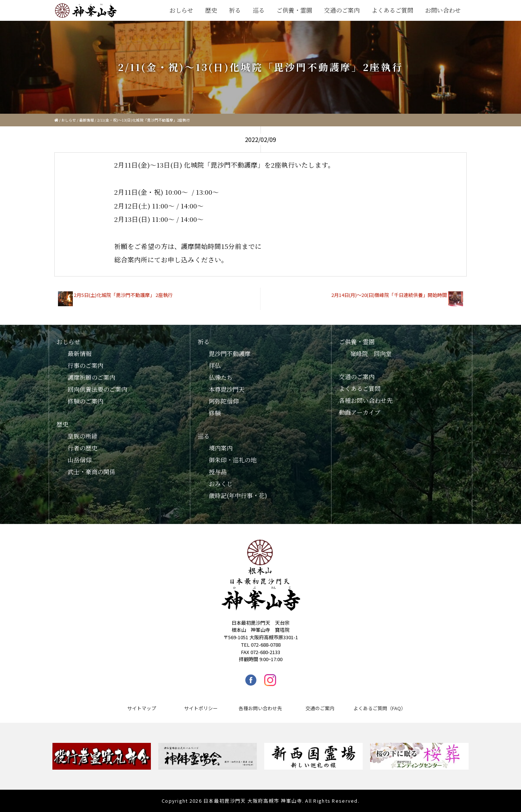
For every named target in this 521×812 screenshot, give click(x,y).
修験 (215, 413)
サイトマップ (142, 708)
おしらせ (181, 10)
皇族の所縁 (82, 436)
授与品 (218, 472)
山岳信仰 (80, 460)
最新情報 (87, 120)
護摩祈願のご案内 (91, 377)
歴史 (211, 10)
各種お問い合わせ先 (366, 400)
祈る (235, 10)
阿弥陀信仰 (224, 401)
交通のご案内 (342, 10)
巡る (259, 10)
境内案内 (221, 448)
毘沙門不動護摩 (230, 354)
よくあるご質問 (392, 10)
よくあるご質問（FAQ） (380, 708)
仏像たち (221, 377)
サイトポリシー (201, 708)
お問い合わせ (443, 10)
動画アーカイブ (360, 412)
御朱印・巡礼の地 (233, 460)
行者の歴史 (82, 448)
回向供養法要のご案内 (97, 389)
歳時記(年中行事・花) (238, 496)
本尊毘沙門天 (227, 389)
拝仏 (215, 365)
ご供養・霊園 (294, 10)
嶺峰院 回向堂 (371, 354)
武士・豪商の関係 (91, 472)
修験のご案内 (85, 401)
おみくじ (221, 484)
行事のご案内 (85, 365)
